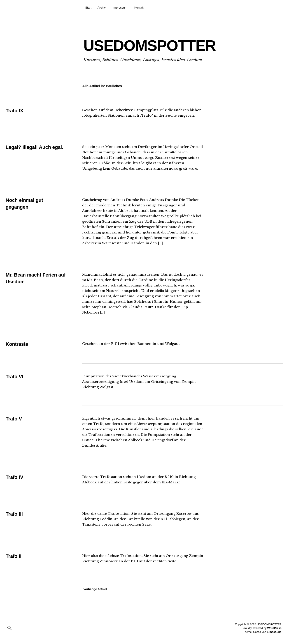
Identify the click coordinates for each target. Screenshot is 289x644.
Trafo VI (15, 377)
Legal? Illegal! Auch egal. (35, 147)
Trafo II (14, 556)
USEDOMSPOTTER (165, 44)
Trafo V (14, 419)
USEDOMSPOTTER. (269, 624)
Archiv (102, 8)
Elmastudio (274, 632)
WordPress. (275, 628)
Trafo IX (15, 111)
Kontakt (139, 8)
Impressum (120, 8)
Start (88, 8)
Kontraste (17, 344)
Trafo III (14, 514)
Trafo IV (15, 477)
